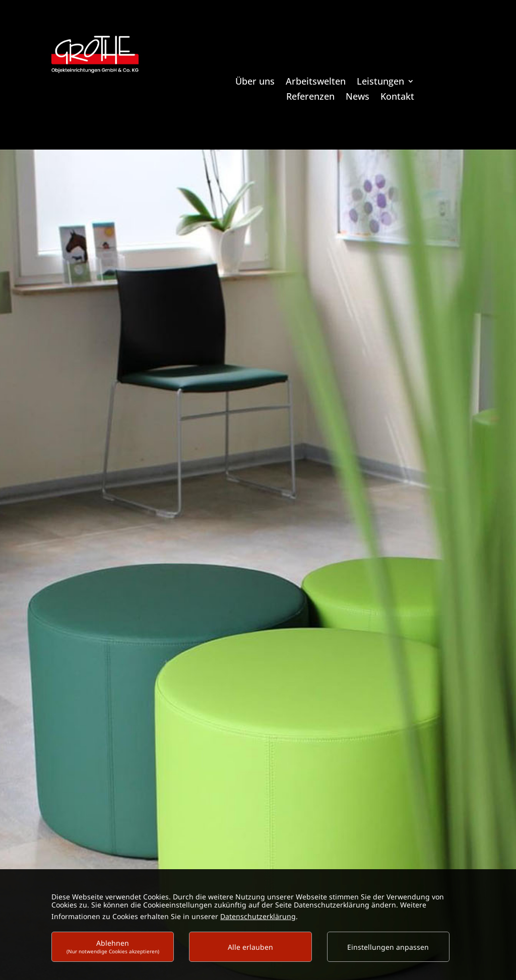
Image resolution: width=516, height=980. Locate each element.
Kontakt (397, 97)
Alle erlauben (250, 947)
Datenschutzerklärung (258, 916)
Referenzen (310, 97)
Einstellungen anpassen (388, 947)
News (358, 97)
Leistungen (380, 82)
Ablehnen (113, 947)
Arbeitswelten (316, 82)
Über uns (255, 82)
